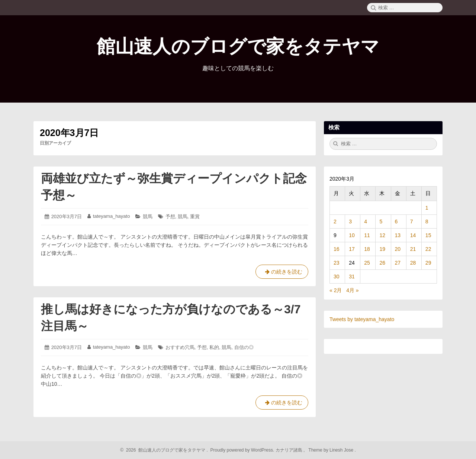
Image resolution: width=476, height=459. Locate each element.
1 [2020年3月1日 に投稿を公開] (427, 208)
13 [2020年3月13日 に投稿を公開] (398, 235)
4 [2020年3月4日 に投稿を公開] (366, 222)
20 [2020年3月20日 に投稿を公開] (398, 249)
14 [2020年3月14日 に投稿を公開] (413, 235)
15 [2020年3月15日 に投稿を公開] (428, 235)
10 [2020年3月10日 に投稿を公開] (352, 235)
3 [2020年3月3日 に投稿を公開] (350, 222)
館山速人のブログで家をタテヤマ (238, 46)
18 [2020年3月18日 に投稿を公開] (367, 249)
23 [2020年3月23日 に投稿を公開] (337, 263)
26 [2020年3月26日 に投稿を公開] (382, 263)
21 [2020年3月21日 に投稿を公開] (413, 249)
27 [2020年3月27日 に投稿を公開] (398, 263)
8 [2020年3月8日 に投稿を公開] (427, 222)
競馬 (148, 216)
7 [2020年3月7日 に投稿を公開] (412, 222)
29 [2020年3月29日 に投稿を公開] (428, 263)
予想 (170, 216)
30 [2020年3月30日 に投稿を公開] (337, 277)
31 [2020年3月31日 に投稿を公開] (352, 277)
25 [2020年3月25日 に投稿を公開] (367, 263)
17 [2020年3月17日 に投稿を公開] (352, 249)
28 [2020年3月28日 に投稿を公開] (413, 263)
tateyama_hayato (112, 216)
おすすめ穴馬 (180, 347)
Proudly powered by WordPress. (242, 450)
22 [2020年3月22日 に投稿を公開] (428, 249)
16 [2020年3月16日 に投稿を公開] (337, 249)
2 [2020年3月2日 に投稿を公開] (335, 222)
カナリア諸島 (290, 450)
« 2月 (336, 290)
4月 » (352, 290)
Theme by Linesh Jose (332, 450)
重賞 (195, 216)
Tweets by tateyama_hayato (362, 319)
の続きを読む (282, 273)
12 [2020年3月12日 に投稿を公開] (382, 235)
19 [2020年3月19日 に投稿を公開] (382, 249)
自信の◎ (244, 347)
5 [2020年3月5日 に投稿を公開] (381, 222)
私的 (214, 347)
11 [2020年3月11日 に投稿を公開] (367, 235)
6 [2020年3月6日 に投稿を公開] (396, 222)
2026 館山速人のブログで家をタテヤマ (165, 450)
